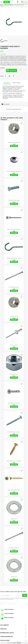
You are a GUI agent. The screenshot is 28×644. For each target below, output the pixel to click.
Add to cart (12, 70)
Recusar (19, 643)
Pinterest (13, 76)
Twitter (6, 603)
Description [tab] (7, 83)
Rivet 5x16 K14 (14, 345)
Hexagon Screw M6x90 (14, 200)
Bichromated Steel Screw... (14, 490)
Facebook (2, 603)
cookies (14, 643)
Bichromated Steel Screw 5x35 (14, 461)
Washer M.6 (14, 519)
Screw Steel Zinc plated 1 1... (14, 229)
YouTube (10, 603)
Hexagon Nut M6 (14, 374)
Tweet (9, 76)
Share (5, 76)
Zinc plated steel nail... (14, 287)
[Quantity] (2, 70)
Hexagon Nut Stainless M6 (14, 142)
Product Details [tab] (17, 83)
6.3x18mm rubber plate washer (14, 171)
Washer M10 (14, 577)
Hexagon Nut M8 (14, 316)
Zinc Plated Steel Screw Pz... (14, 432)
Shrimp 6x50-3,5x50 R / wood (14, 258)
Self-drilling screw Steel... (14, 403)
